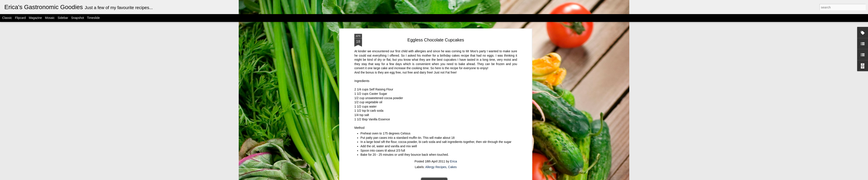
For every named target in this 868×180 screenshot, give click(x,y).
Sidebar (63, 18)
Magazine (35, 18)
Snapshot (78, 18)
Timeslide (93, 18)
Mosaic (50, 18)
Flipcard (20, 18)
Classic (7, 18)
